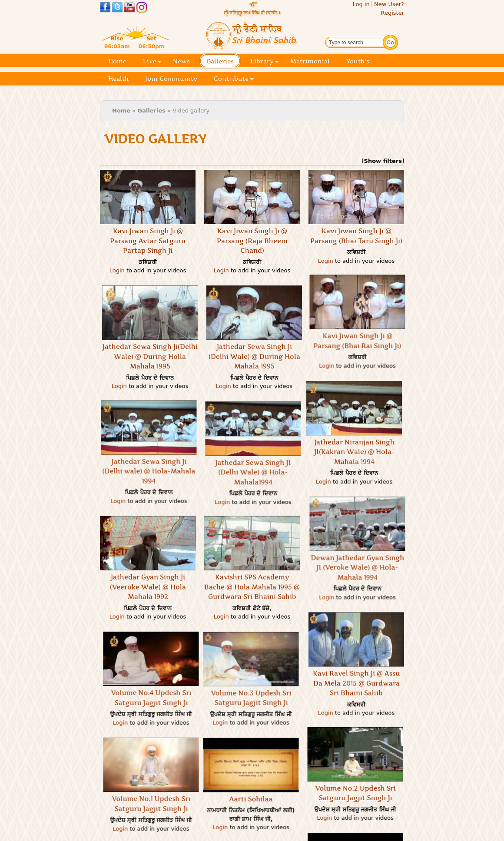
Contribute (234, 79)
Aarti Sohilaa (219, 763)
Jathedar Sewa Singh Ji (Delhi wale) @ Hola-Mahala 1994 (181, 435)
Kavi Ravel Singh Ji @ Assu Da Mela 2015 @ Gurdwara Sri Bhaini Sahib (356, 651)
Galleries (223, 62)
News (181, 61)
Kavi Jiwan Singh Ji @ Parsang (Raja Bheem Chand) (252, 241)
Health (118, 79)
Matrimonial (310, 61)
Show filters (383, 161)
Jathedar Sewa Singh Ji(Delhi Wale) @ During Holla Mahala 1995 (214, 353)
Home (117, 61)
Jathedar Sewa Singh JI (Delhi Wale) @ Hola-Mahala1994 (285, 469)
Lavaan (285, 835)
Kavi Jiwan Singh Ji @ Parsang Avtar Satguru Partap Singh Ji (148, 241)
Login (117, 270)
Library (265, 62)
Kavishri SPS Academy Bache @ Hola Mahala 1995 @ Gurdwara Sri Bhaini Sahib (252, 551)
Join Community (171, 79)
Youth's (358, 61)
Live (152, 62)
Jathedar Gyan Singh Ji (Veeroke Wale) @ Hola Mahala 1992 (148, 551)
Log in (361, 4)
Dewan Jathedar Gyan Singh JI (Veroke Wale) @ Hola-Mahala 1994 (390, 535)
